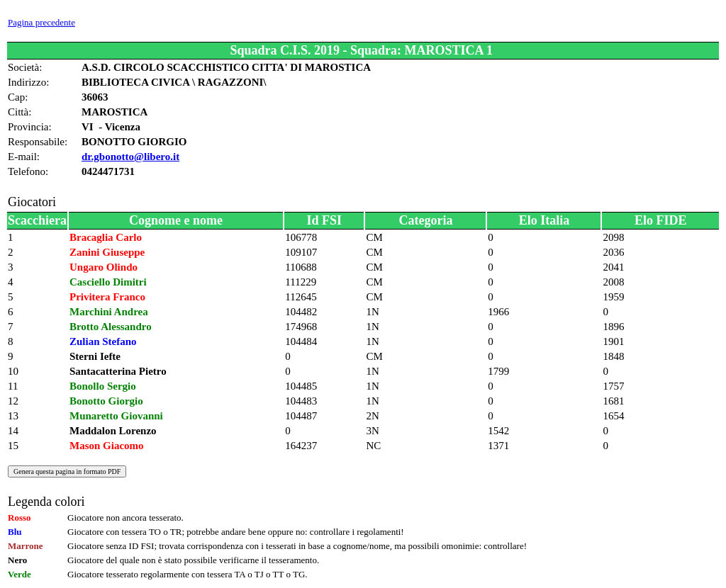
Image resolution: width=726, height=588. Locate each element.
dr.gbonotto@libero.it (130, 157)
